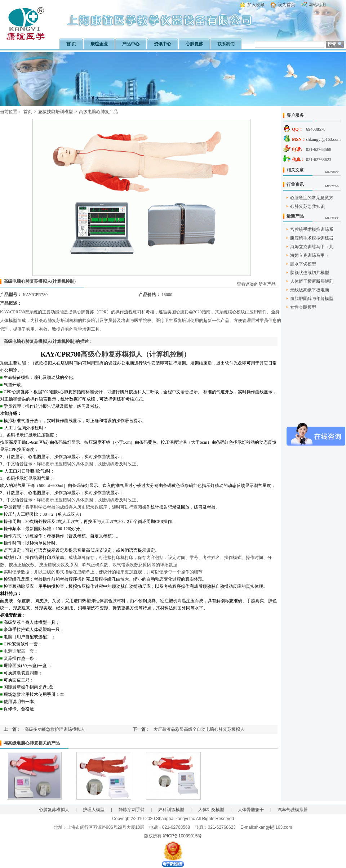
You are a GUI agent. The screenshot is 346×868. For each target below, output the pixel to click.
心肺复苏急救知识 (307, 206)
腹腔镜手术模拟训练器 (312, 238)
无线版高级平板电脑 (310, 290)
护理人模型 (94, 810)
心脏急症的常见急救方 (312, 198)
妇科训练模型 (171, 810)
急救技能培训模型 (56, 112)
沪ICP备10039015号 (182, 836)
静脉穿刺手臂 (132, 810)
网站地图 (317, 5)
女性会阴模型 (303, 307)
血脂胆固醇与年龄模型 (312, 299)
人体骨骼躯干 (251, 810)
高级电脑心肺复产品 (98, 112)
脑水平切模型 (303, 264)
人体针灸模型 (211, 810)
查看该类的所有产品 (256, 284)
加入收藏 (256, 5)
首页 (28, 112)
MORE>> (332, 172)
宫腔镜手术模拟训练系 (312, 229)
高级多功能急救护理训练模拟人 (55, 729)
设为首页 (287, 5)
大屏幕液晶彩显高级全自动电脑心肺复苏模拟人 (199, 729)
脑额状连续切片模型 (310, 273)
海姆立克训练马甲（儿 (312, 247)
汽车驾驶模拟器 (293, 810)
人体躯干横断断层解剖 (312, 281)
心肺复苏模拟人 (54, 810)
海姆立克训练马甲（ (310, 255)
